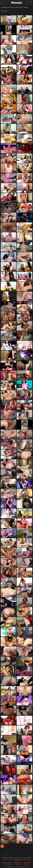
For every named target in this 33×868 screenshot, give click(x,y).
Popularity (4, 13)
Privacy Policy (27, 863)
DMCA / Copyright (8, 864)
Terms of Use (18, 863)
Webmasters (18, 864)
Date (10, 13)
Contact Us (27, 864)
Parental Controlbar (7, 863)
